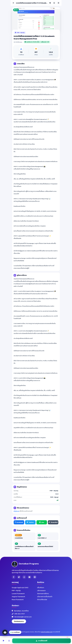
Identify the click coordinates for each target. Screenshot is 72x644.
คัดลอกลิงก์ (53, 522)
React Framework (18, 600)
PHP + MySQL (16, 591)
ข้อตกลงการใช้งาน (43, 594)
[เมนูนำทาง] (58, 3)
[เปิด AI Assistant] (5, 632)
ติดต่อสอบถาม (19, 621)
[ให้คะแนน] (54, 3)
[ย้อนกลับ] (14, 3)
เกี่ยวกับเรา (41, 588)
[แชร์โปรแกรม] (50, 3)
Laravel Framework (18, 594)
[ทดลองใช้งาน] (4, 641)
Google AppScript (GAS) (20, 588)
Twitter (30, 522)
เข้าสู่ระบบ (16, 511)
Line (42, 522)
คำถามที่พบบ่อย (42, 600)
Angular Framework (18, 597)
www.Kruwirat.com (47, 632)
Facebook (19, 522)
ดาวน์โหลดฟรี (42, 641)
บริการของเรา (41, 591)
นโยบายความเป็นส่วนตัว (45, 597)
